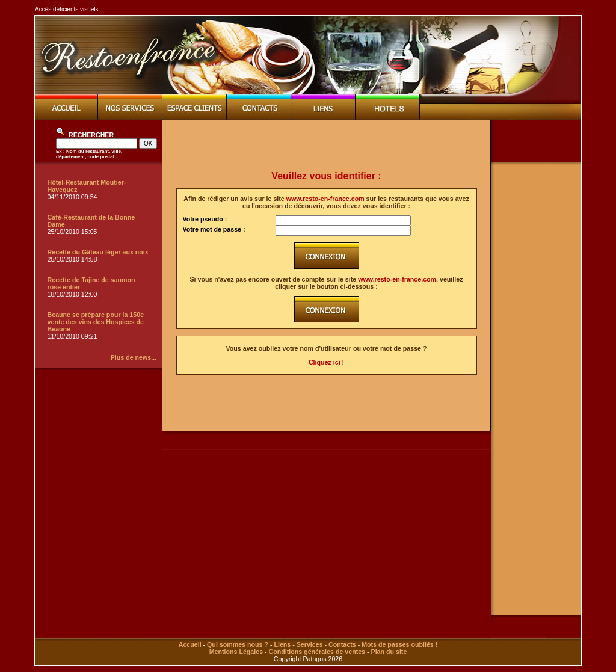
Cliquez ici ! (326, 362)
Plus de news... (134, 357)
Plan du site (389, 652)
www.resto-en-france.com (325, 199)
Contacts (342, 644)
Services (310, 644)
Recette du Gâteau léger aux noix (98, 252)
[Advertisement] (327, 146)
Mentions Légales (236, 652)
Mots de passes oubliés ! (399, 644)
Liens (282, 644)
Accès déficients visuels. (67, 9)
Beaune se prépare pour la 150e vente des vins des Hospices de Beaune (96, 322)
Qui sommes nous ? (238, 644)
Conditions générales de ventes (317, 652)
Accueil (190, 644)
